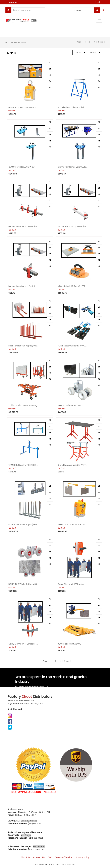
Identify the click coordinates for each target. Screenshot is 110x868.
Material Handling (18, 42)
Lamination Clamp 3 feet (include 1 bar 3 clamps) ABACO (23, 227)
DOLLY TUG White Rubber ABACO (23, 584)
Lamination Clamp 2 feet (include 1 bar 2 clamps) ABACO (73, 227)
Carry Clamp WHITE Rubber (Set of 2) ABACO (73, 584)
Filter (11, 53)
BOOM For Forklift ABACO (69, 644)
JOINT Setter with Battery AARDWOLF (73, 346)
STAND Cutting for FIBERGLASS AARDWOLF (23, 465)
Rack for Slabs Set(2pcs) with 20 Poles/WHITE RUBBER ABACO (23, 346)
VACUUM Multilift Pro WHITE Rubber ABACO (73, 286)
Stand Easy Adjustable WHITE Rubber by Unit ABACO (73, 465)
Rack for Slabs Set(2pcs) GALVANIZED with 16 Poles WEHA (23, 525)
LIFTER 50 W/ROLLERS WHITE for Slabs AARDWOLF (23, 107)
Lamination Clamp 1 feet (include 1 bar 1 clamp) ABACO (23, 286)
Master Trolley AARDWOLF (70, 405)
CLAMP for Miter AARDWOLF (22, 167)
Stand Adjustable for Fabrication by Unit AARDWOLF (73, 107)
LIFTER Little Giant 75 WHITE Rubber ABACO (73, 525)
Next (100, 42)
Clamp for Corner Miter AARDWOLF (73, 167)
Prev (79, 42)
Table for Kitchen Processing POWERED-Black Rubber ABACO (23, 405)
